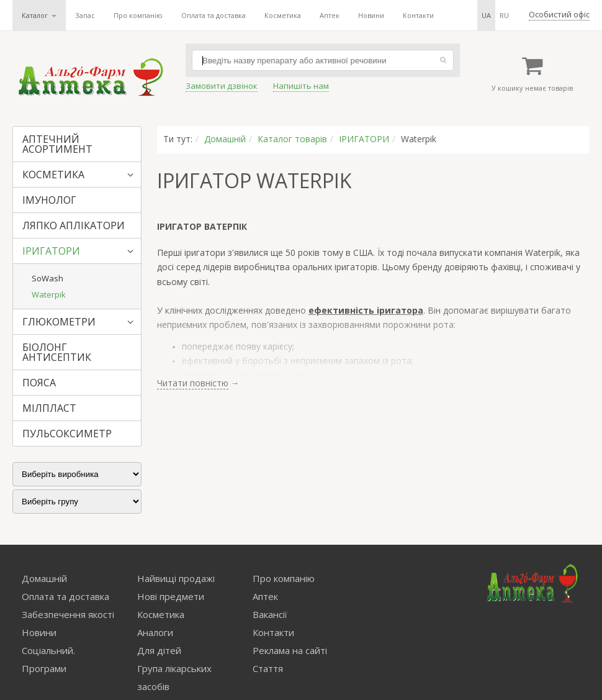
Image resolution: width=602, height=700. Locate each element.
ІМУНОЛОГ (49, 200)
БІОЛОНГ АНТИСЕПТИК (57, 352)
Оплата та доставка (213, 15)
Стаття (268, 668)
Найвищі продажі (176, 578)
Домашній (225, 139)
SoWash (47, 278)
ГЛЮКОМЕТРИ (59, 322)
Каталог (39, 15)
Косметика (283, 15)
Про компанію (138, 15)
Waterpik (49, 294)
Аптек (330, 15)
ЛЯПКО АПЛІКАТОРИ (74, 225)
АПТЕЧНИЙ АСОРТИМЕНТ (57, 144)
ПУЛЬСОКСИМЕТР (67, 434)
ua (486, 15)
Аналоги (155, 632)
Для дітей (159, 650)
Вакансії (270, 614)
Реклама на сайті (290, 650)
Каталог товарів (292, 139)
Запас (85, 15)
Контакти (418, 15)
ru (504, 15)
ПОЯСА (39, 383)
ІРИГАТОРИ (51, 251)
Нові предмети (171, 596)
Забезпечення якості (68, 614)
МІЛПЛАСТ (49, 408)
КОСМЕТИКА (53, 175)
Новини (371, 15)
